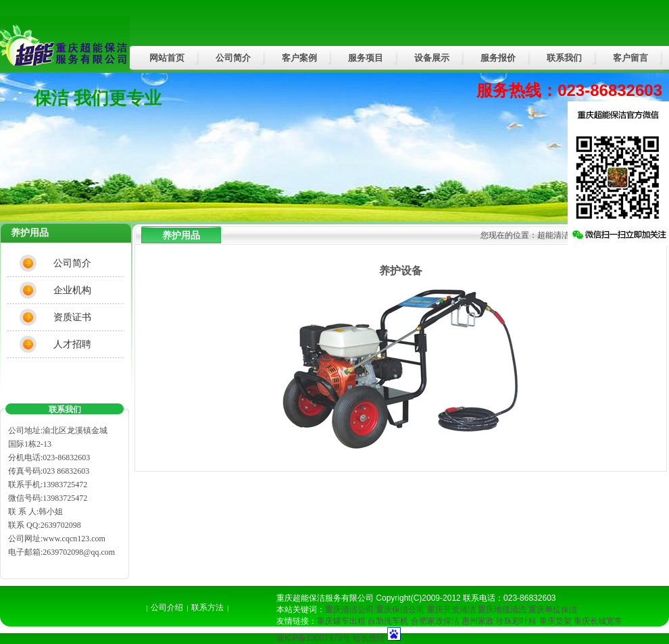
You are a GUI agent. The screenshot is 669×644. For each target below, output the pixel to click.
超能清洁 (553, 235)
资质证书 (72, 317)
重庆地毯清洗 (502, 610)
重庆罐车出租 (341, 621)
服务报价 (498, 58)
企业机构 (72, 290)
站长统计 (369, 638)
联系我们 (564, 58)
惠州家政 (478, 621)
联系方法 (207, 608)
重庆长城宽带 (598, 621)
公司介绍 (167, 608)
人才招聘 (72, 344)
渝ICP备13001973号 (313, 638)
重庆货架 (555, 621)
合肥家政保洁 (435, 621)
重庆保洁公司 (400, 610)
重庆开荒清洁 (451, 610)
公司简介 (233, 58)
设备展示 (432, 58)
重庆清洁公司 (349, 610)
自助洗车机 (388, 621)
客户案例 (299, 58)
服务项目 (366, 58)
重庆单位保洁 (553, 610)
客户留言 (630, 58)
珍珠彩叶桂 (516, 621)
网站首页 (167, 58)
